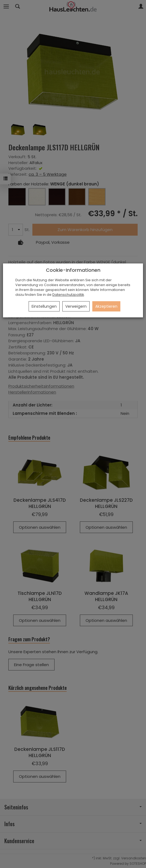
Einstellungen (44, 306)
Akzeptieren (106, 306)
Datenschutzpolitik (68, 295)
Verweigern (76, 306)
